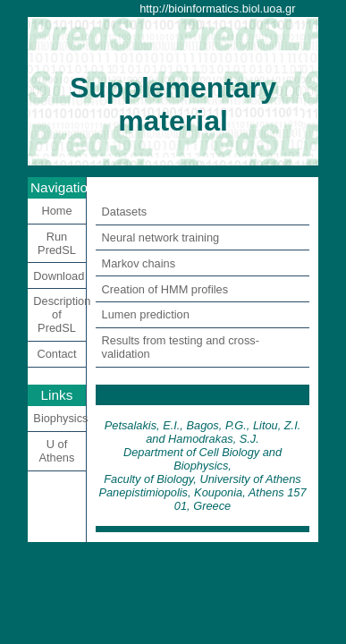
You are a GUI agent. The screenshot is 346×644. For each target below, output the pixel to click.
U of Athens (57, 451)
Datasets (125, 212)
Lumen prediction (146, 314)
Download (59, 276)
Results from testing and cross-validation (181, 347)
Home (56, 211)
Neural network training (161, 237)
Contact (56, 354)
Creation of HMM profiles (165, 289)
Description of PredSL (59, 314)
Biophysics (59, 418)
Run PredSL (57, 243)
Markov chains (139, 263)
